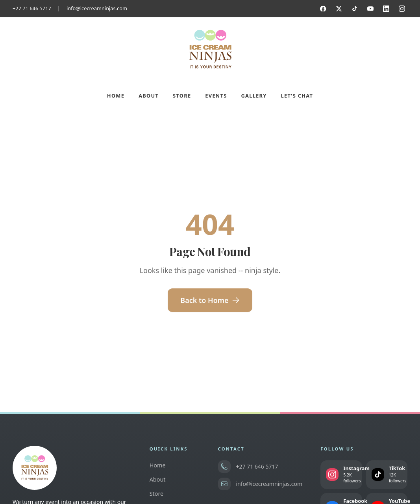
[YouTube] (370, 9)
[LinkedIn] (386, 9)
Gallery (254, 96)
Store (182, 96)
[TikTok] (355, 9)
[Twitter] (339, 9)
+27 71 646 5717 (32, 8)
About (149, 96)
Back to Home (210, 300)
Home (116, 96)
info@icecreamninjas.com (97, 8)
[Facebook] (323, 9)
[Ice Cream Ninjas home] (210, 50)
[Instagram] (402, 9)
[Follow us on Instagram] (341, 475)
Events (216, 96)
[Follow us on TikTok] (387, 475)
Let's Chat (297, 96)
